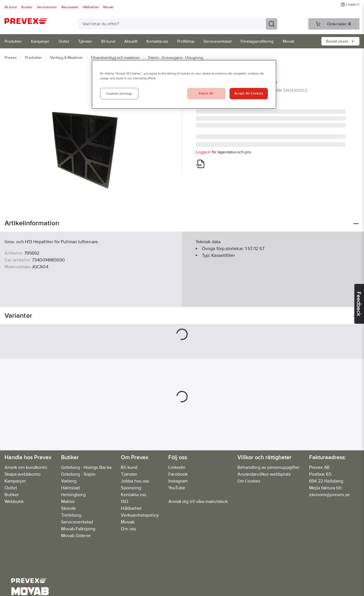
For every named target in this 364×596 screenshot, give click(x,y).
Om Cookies (249, 481)
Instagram (178, 481)
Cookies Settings (119, 94)
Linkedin (177, 467)
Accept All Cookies (249, 93)
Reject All (206, 93)
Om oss (128, 529)
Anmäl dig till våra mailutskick (198, 501)
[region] (184, 84)
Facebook (178, 474)
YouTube (177, 488)
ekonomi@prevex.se (329, 495)
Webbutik (14, 501)
